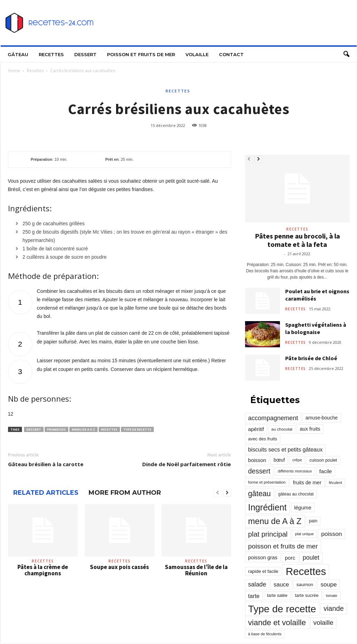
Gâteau (18, 54)
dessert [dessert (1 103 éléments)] (259, 471)
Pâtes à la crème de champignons (43, 570)
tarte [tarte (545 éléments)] (254, 596)
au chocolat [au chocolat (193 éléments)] (282, 429)
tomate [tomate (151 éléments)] (332, 596)
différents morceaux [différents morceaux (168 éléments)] (295, 471)
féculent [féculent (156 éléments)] (335, 483)
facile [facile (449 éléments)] (326, 471)
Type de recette (137, 429)
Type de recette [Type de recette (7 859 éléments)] (282, 609)
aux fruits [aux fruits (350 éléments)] (310, 429)
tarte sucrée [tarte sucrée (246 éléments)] (307, 595)
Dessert (85, 54)
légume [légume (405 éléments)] (303, 507)
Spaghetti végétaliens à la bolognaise (316, 328)
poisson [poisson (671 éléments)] (332, 534)
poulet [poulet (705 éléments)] (311, 558)
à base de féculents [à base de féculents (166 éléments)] (265, 634)
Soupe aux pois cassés (119, 567)
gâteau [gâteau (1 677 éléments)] (260, 494)
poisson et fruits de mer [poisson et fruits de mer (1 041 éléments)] (283, 546)
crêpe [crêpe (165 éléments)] (297, 460)
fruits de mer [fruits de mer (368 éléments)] (307, 483)
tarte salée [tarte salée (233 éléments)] (277, 596)
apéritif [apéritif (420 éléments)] (256, 429)
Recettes (51, 54)
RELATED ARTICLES (46, 493)
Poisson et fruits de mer (141, 54)
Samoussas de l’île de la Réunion (196, 570)
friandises (56, 429)
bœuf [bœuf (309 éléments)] (279, 460)
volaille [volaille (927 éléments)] (323, 623)
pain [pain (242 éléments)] (313, 521)
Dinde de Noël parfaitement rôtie (187, 464)
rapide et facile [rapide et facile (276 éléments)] (263, 571)
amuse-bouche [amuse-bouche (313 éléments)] (321, 418)
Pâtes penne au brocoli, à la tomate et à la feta (297, 240)
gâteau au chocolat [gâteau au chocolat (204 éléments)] (296, 494)
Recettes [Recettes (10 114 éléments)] (306, 571)
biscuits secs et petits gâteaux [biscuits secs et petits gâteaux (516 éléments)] (286, 449)
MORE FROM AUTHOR (125, 493)
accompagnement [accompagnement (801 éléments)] (273, 418)
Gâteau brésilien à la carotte (46, 464)
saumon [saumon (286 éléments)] (305, 585)
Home (14, 71)
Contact (231, 54)
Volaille (197, 54)
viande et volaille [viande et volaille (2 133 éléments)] (277, 623)
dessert (34, 429)
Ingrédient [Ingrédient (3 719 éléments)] (268, 507)
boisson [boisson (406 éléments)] (257, 460)
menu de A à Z (83, 429)
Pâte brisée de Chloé (311, 358)
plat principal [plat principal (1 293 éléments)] (268, 534)
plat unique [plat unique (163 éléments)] (304, 534)
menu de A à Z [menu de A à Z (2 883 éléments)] (275, 521)
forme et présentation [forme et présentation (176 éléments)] (267, 482)
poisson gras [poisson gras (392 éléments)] (263, 558)
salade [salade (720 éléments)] (257, 584)
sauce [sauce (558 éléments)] (281, 584)
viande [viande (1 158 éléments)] (334, 608)
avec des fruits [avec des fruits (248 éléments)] (263, 439)
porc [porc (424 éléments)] (290, 558)
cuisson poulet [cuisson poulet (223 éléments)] (323, 460)
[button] (346, 54)
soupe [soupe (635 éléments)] (329, 585)
